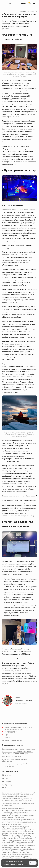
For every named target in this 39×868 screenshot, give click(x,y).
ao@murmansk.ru (10, 735)
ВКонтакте (9, 775)
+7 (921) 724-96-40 (11, 732)
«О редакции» (7, 805)
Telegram (8, 782)
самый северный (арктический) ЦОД (17, 564)
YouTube (8, 788)
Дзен (7, 779)
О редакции (6, 738)
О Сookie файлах (8, 767)
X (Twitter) (8, 785)
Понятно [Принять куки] (33, 863)
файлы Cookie (18, 862)
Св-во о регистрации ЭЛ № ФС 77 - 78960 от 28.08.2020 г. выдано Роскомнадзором (17, 753)
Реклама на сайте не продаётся (13, 740)
